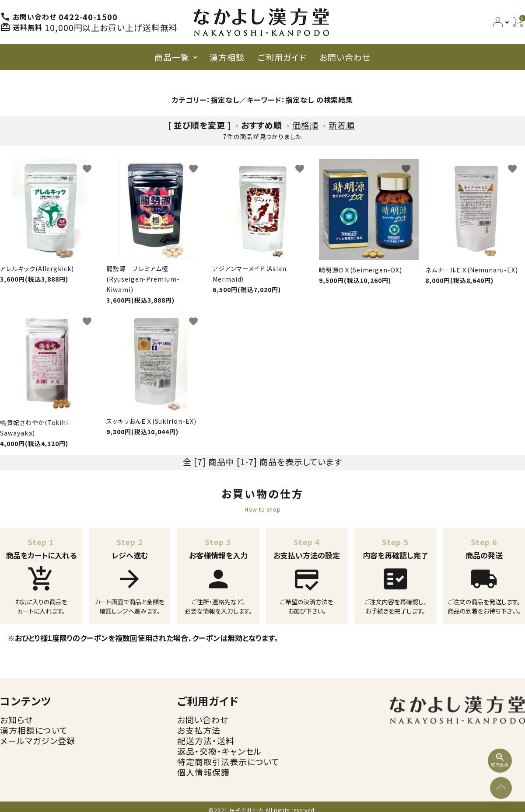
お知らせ (16, 720)
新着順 (342, 125)
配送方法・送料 (206, 741)
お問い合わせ (345, 57)
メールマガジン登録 (38, 741)
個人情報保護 (203, 772)
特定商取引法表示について (228, 761)
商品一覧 (172, 57)
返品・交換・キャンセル (219, 751)
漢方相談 (227, 57)
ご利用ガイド (282, 57)
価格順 (305, 125)
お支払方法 (199, 730)
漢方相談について (34, 730)
